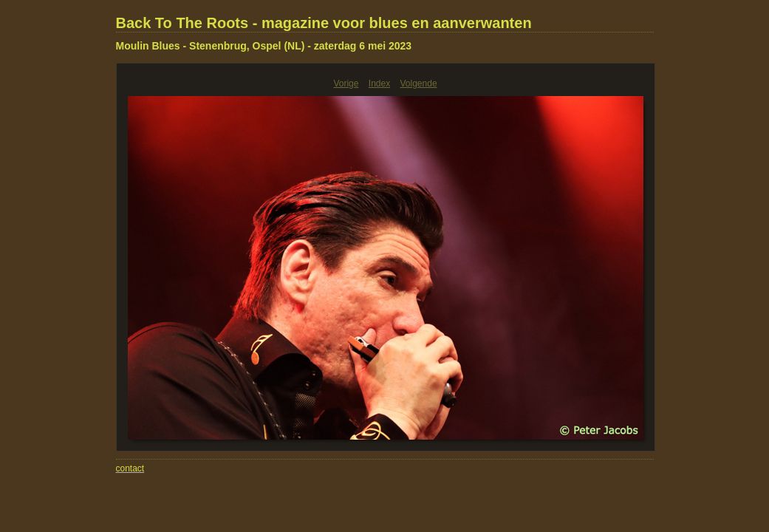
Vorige (346, 83)
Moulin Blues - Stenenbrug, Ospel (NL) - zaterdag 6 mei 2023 (264, 46)
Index (379, 83)
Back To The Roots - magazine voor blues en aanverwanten (324, 23)
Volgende (419, 83)
